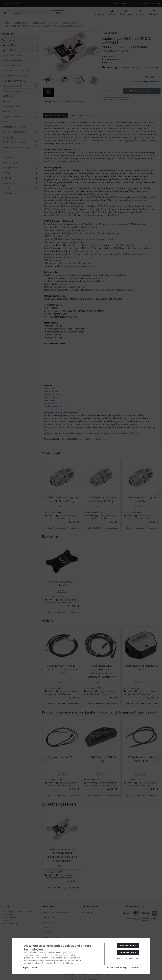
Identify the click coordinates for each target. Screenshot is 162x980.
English (26, 967)
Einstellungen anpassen (127, 958)
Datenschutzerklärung (117, 967)
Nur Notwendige (128, 952)
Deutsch (36, 967)
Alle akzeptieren (128, 946)
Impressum (134, 967)
